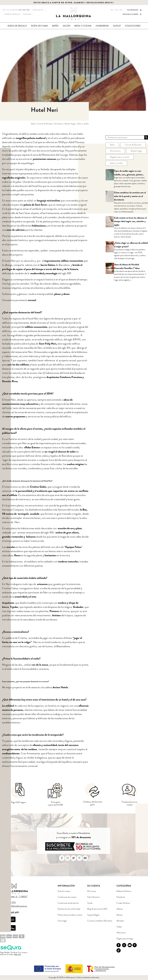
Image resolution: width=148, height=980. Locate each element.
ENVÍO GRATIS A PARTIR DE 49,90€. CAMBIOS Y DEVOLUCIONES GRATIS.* (74, 3)
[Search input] (126, 137)
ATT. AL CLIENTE (16, 10)
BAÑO (55, 26)
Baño (112, 145)
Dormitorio (115, 151)
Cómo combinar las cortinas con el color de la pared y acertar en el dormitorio (130, 196)
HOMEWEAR (102, 26)
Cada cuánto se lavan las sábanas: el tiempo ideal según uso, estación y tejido (130, 221)
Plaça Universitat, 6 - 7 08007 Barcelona (14, 898)
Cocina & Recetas (133, 145)
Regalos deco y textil (120, 157)
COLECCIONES (133, 26)
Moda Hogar (136, 151)
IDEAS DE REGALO (17, 26)
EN (121, 10)
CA (117, 10)
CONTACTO (38, 10)
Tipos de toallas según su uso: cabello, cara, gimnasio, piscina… (129, 173)
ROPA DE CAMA (40, 26)
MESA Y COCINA (83, 26)
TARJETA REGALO (12, 14)
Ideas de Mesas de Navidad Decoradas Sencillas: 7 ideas (127, 266)
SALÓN (66, 26)
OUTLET (117, 26)
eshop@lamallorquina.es (16, 906)
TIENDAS (27, 14)
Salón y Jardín (116, 163)
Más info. (18, 954)
